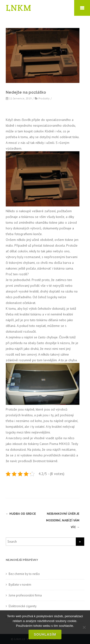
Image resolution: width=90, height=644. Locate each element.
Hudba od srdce (21, 514)
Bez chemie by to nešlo (24, 574)
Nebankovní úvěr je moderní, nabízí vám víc (63, 520)
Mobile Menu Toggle (82, 8)
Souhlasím (45, 634)
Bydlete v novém (20, 585)
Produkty (44, 98)
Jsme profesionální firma (25, 595)
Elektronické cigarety (23, 606)
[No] (84, 627)
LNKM (19, 8)
